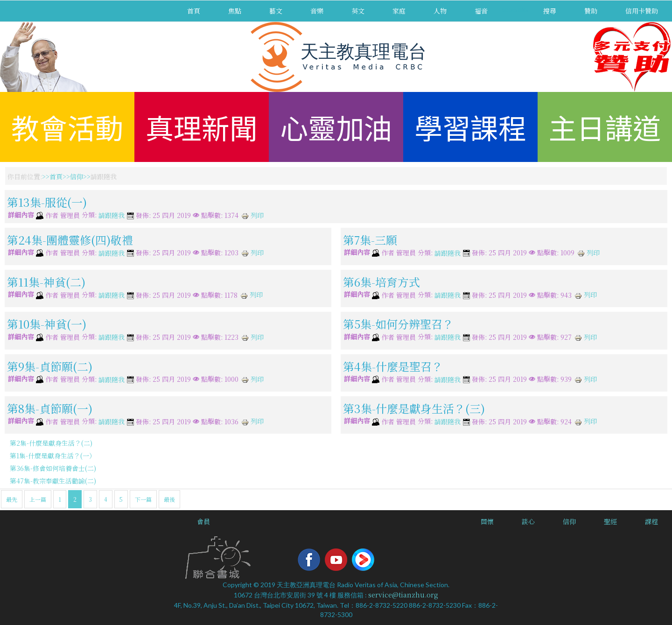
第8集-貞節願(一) (50, 408)
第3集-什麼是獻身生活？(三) (414, 408)
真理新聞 (202, 127)
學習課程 (470, 127)
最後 (169, 499)
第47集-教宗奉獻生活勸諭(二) (53, 481)
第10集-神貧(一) (47, 324)
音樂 (317, 11)
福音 (481, 11)
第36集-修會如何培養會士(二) (53, 468)
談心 (528, 521)
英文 (358, 11)
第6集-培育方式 (381, 282)
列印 (252, 215)
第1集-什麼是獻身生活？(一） (53, 456)
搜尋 (550, 11)
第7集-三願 (370, 239)
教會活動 (67, 127)
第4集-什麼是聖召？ (393, 366)
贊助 (591, 11)
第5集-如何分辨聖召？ (398, 324)
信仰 (77, 176)
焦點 (235, 11)
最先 (12, 499)
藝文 (276, 11)
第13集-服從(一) (47, 202)
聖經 (610, 521)
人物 (440, 11)
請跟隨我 (112, 216)
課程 (651, 521)
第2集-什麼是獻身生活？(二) (51, 443)
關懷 (487, 521)
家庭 (399, 11)
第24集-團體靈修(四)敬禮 (70, 239)
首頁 (194, 11)
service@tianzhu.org (403, 595)
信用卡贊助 (642, 11)
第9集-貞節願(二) (50, 366)
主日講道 (605, 127)
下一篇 (143, 499)
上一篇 (38, 499)
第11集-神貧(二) (46, 282)
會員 (203, 521)
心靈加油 (336, 127)
